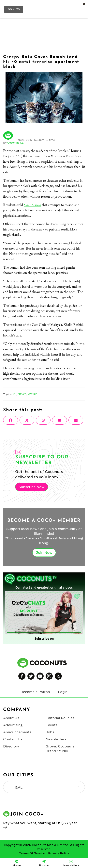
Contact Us (13, 739)
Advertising (13, 725)
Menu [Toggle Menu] (6, 6)
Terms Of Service (32, 853)
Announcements (17, 732)
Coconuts (48, 6)
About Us (11, 718)
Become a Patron (35, 692)
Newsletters (56, 739)
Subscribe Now (32, 487)
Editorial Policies (60, 718)
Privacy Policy (59, 853)
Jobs (50, 732)
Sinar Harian (32, 205)
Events (51, 725)
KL (15, 394)
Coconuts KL (15, 143)
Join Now (44, 553)
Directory (11, 746)
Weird (33, 394)
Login (82, 6)
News (22, 394)
